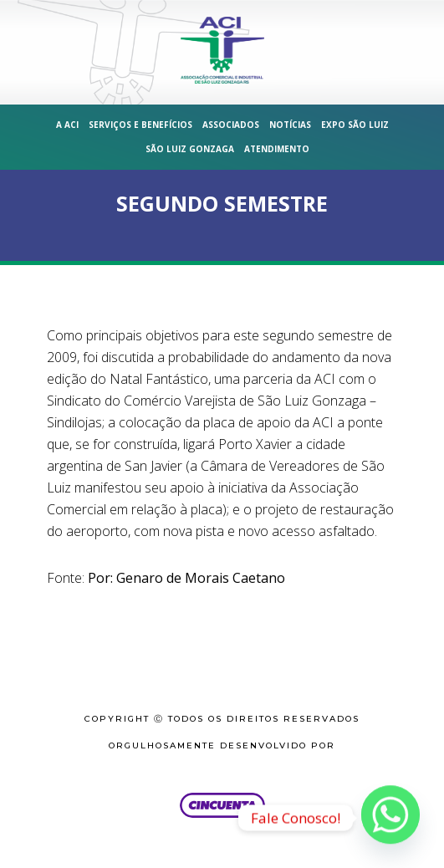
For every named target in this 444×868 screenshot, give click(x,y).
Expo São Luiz (355, 125)
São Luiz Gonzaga (190, 149)
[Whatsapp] (390, 818)
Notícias (290, 125)
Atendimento (277, 149)
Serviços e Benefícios (140, 125)
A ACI (67, 125)
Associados (231, 125)
